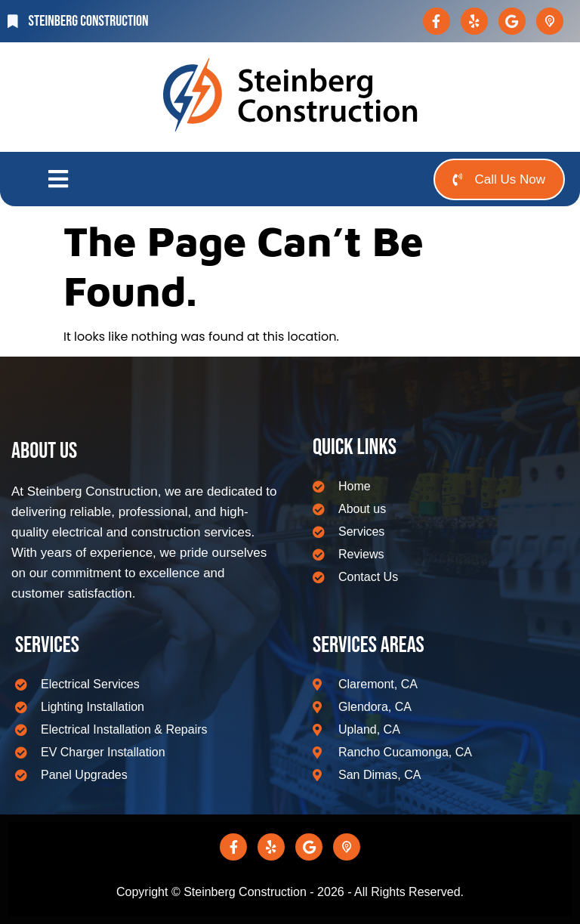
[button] (58, 179)
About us (44, 451)
